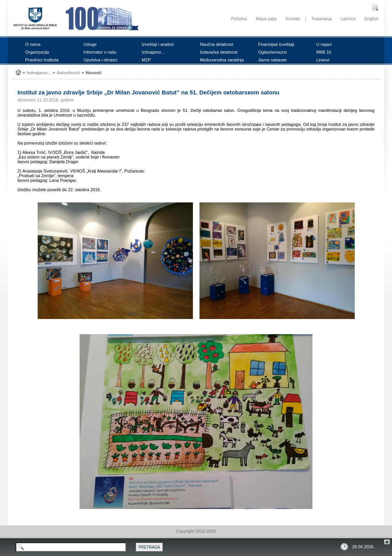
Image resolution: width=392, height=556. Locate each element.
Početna (239, 19)
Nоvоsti (94, 73)
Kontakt (293, 19)
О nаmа (33, 44)
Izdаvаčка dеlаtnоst (219, 52)
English (371, 19)
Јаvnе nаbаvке (272, 60)
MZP (146, 60)
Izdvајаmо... (153, 52)
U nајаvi (324, 44)
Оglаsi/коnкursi (272, 52)
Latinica (348, 19)
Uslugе (90, 44)
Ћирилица (322, 19)
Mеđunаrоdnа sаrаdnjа (222, 60)
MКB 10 (324, 52)
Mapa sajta (266, 19)
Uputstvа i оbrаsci (100, 60)
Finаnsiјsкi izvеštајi (276, 44)
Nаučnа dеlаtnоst (217, 44)
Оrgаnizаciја (37, 52)
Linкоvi (323, 60)
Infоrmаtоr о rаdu (100, 52)
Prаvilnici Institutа (42, 60)
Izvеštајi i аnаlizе (158, 44)
